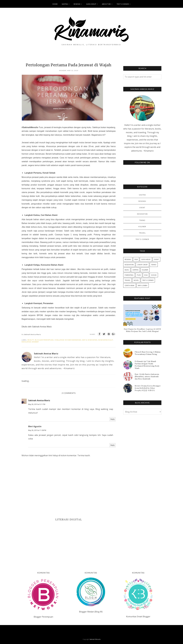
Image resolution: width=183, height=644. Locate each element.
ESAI (146, 275)
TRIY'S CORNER (124, 4)
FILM (136, 259)
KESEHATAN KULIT (106, 340)
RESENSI (78, 4)
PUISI (139, 275)
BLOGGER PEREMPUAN (44, 340)
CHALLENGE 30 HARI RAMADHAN (68, 340)
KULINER (142, 227)
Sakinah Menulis (95, 639)
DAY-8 (84, 340)
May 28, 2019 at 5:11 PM (37, 404)
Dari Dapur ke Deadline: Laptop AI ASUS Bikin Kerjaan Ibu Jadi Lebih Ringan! (142, 330)
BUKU (127, 270)
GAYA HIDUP (92, 4)
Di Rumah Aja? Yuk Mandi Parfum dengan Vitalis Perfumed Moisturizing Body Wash (147, 365)
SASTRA (66, 4)
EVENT (142, 208)
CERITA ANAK (130, 285)
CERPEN (135, 270)
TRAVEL (142, 233)
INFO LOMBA (143, 285)
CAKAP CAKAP (142, 265)
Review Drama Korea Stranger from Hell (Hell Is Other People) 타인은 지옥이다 (148, 388)
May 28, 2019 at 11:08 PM (37, 430)
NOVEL (136, 280)
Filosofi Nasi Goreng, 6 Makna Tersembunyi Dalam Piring (148, 353)
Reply (113, 419)
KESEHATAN (93, 340)
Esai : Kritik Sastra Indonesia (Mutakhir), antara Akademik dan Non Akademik (147, 376)
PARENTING (129, 275)
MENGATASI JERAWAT (30, 342)
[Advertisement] (69, 542)
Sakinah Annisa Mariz (39, 400)
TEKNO (142, 220)
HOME (55, 4)
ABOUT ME (107, 4)
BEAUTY (31, 340)
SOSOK (154, 275)
